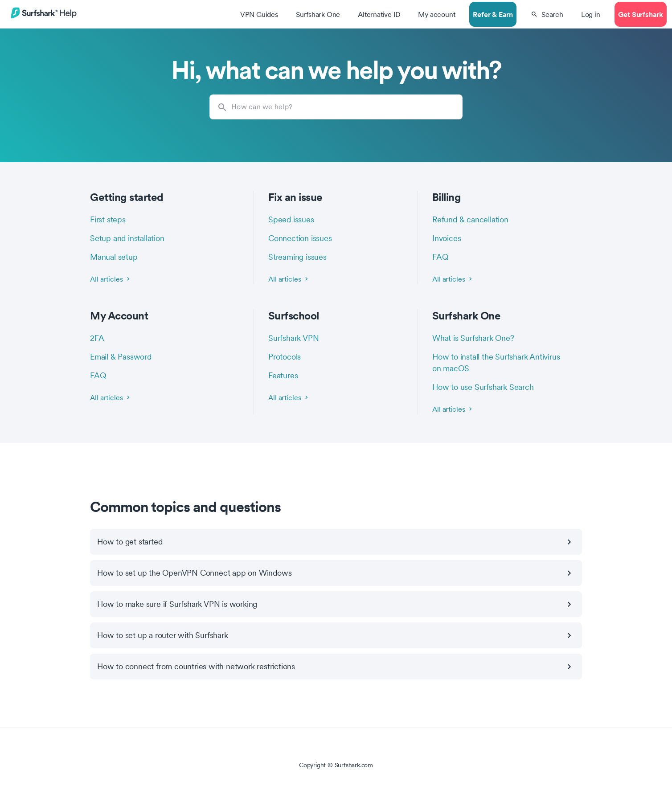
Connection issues (300, 238)
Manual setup (114, 257)
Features (283, 375)
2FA (97, 338)
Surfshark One (467, 315)
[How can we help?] (336, 107)
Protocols (285, 357)
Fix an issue (295, 197)
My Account (119, 315)
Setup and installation (127, 238)
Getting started (127, 197)
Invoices (447, 238)
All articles (111, 279)
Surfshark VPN (293, 338)
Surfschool (294, 315)
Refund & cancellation (470, 219)
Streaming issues (297, 257)
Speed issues (291, 219)
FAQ (440, 257)
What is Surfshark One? (473, 338)
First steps (108, 219)
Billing (447, 197)
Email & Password (121, 357)
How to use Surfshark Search (483, 387)
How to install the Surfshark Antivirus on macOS (496, 362)
